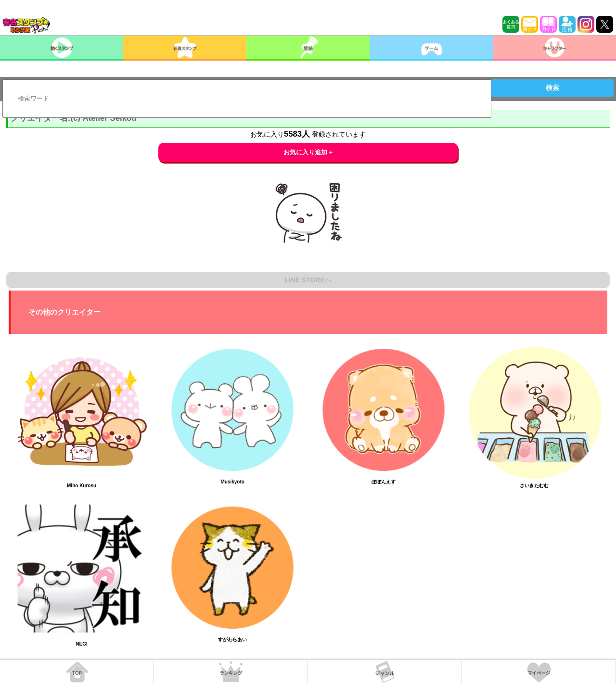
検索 (552, 88)
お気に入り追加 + (308, 152)
